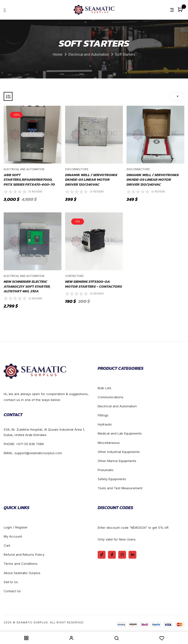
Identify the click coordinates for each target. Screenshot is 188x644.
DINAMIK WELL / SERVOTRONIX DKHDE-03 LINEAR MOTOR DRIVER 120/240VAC (91, 180)
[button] (181, 10)
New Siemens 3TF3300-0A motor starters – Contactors (94, 284)
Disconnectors (77, 169)
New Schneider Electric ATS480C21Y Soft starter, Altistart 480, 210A (27, 286)
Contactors (74, 276)
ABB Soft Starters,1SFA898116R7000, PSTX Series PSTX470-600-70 (29, 180)
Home (58, 54)
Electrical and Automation (89, 54)
